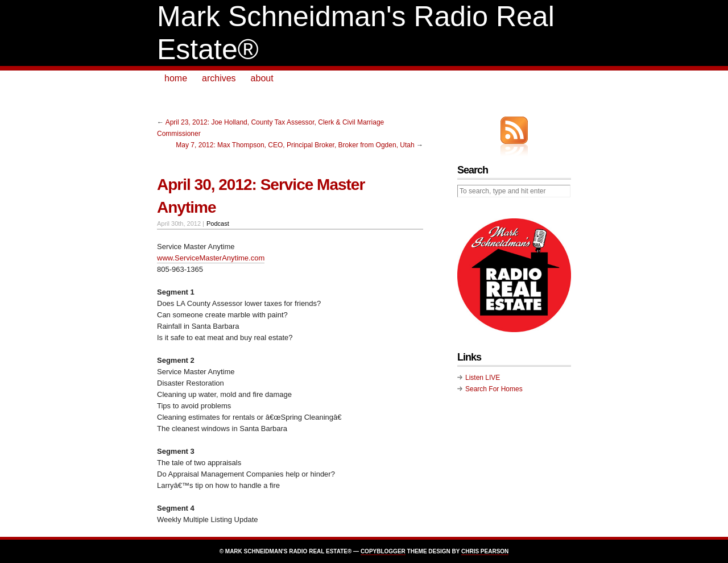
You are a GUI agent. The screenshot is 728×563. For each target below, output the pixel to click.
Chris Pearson (485, 551)
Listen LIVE (483, 378)
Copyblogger (383, 551)
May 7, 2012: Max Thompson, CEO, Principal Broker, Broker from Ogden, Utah (295, 145)
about (262, 78)
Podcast (218, 223)
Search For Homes (494, 389)
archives (219, 78)
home (176, 78)
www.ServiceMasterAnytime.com (211, 258)
